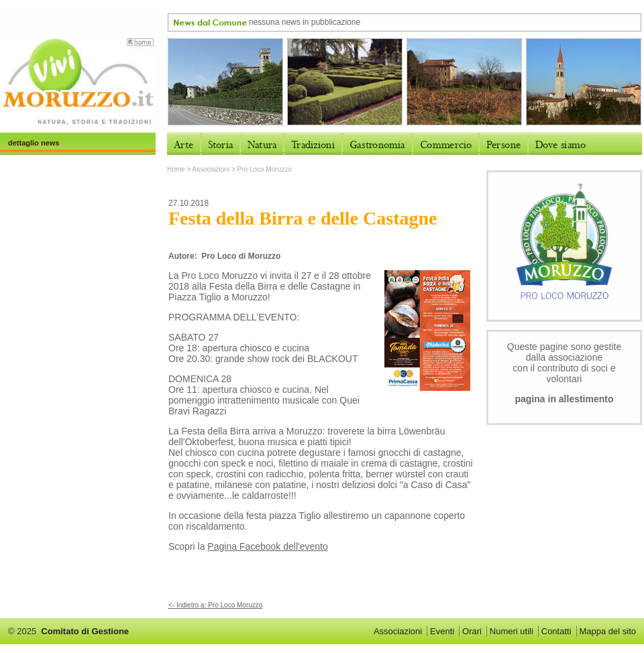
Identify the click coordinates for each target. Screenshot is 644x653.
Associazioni (211, 169)
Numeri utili (512, 631)
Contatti (556, 631)
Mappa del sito (607, 631)
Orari (472, 631)
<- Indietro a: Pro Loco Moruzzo (215, 605)
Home (176, 169)
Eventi (442, 631)
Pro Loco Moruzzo (265, 169)
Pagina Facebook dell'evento (267, 546)
